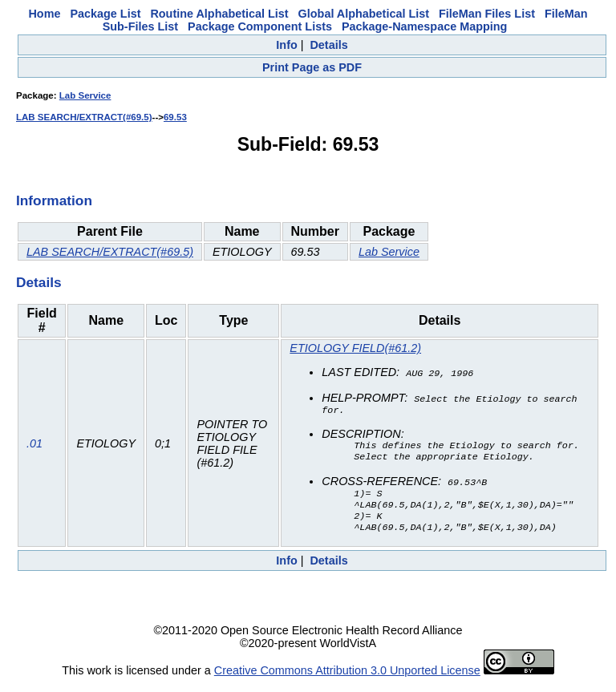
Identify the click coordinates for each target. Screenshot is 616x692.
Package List (105, 14)
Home (44, 14)
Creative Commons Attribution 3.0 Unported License (347, 679)
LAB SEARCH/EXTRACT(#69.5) (84, 117)
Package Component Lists (260, 26)
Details (328, 45)
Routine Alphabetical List (219, 14)
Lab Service (85, 95)
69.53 (175, 117)
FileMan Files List (487, 14)
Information (54, 200)
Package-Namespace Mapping (424, 26)
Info (286, 45)
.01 (34, 447)
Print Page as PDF (312, 67)
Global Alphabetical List (364, 14)
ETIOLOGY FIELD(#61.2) (355, 348)
